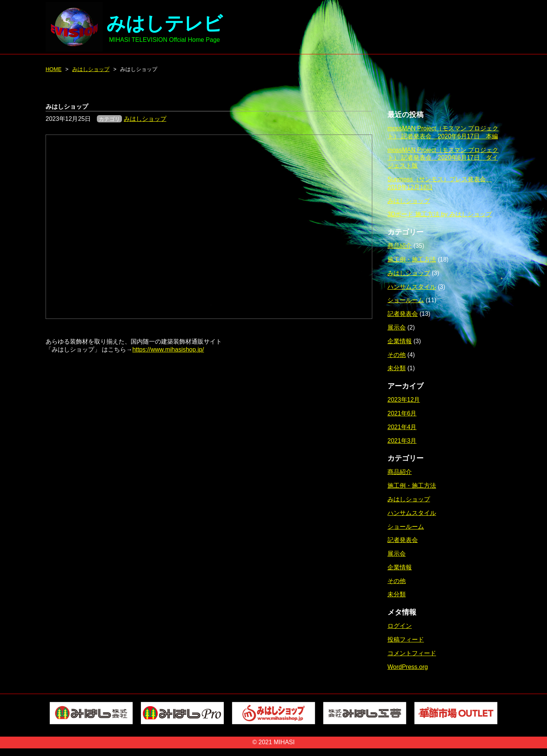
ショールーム (406, 300)
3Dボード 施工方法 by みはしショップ (440, 214)
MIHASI (284, 742)
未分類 (397, 368)
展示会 (397, 327)
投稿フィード (406, 640)
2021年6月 (402, 413)
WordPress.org (408, 667)
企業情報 (400, 341)
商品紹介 (400, 246)
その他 (397, 355)
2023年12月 (404, 400)
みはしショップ (91, 69)
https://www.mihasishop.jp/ (168, 349)
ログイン (400, 626)
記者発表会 (403, 314)
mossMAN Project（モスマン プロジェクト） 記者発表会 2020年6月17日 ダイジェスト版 (443, 158)
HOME (54, 69)
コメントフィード (412, 653)
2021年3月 (402, 441)
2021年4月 (402, 427)
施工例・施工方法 (412, 259)
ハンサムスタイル (412, 287)
